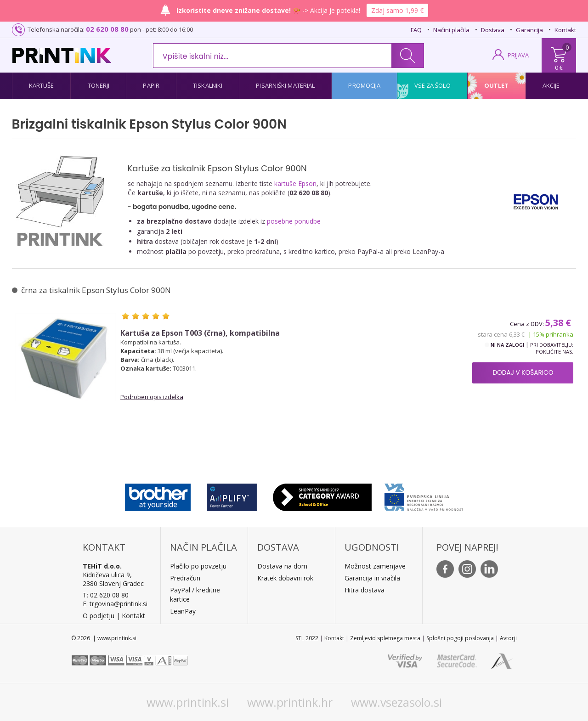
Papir (151, 85)
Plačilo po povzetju (198, 566)
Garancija (529, 30)
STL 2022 (307, 638)
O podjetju (99, 616)
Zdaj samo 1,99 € (397, 10)
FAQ (416, 30)
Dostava (493, 30)
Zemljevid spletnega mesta (385, 638)
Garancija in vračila (372, 578)
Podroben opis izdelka (152, 397)
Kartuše (42, 85)
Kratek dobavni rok (285, 578)
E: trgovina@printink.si (115, 604)
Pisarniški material (285, 85)
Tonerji (99, 85)
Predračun (185, 578)
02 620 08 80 (107, 29)
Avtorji (508, 638)
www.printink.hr (290, 702)
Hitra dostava (365, 590)
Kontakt (565, 30)
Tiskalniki (208, 85)
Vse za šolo (433, 85)
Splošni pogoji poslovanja (460, 638)
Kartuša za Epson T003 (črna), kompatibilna (200, 333)
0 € (559, 68)
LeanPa (181, 611)
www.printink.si (188, 702)
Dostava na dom (282, 566)
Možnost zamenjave (375, 566)
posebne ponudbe (294, 221)
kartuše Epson (295, 183)
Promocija (364, 85)
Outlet (497, 85)
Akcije (551, 85)
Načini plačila (451, 30)
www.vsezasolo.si (396, 702)
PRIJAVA (518, 55)
